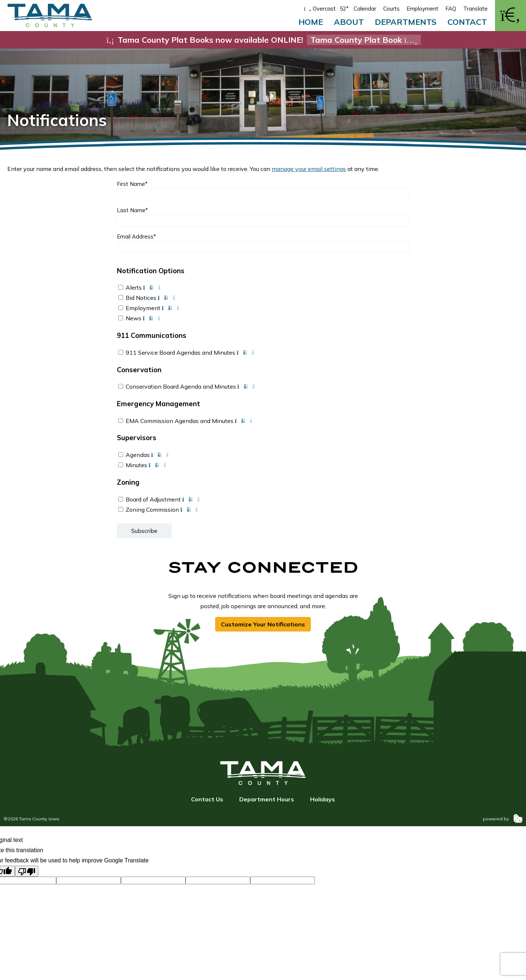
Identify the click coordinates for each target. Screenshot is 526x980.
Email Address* (136, 237)
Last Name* (132, 210)
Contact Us (207, 799)
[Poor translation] (27, 871)
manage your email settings (309, 169)
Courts (391, 9)
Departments (406, 22)
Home (311, 22)
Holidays (323, 799)
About (349, 22)
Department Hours (267, 799)
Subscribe (144, 531)
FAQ (451, 9)
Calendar (365, 9)
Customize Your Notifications (263, 624)
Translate (475, 9)
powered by (503, 819)
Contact (467, 22)
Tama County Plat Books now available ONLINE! (263, 40)
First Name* (132, 184)
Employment (422, 9)
